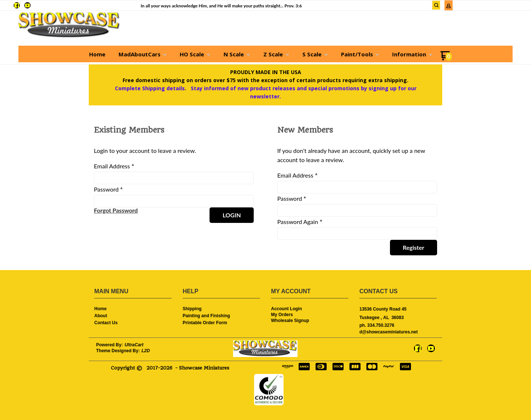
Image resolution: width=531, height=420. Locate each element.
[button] (436, 5)
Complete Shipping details (150, 88)
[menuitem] (97, 54)
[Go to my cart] (446, 58)
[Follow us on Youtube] (27, 5)
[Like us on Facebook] (17, 5)
